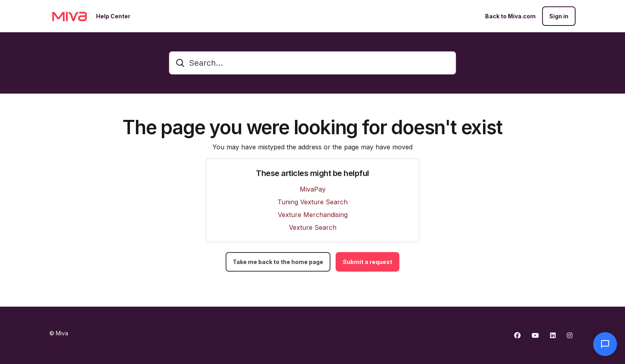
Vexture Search (313, 227)
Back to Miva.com (510, 16)
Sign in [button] (559, 16)
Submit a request (368, 262)
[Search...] (312, 63)
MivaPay (313, 189)
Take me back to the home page (278, 262)
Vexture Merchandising (313, 215)
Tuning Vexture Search (312, 202)
